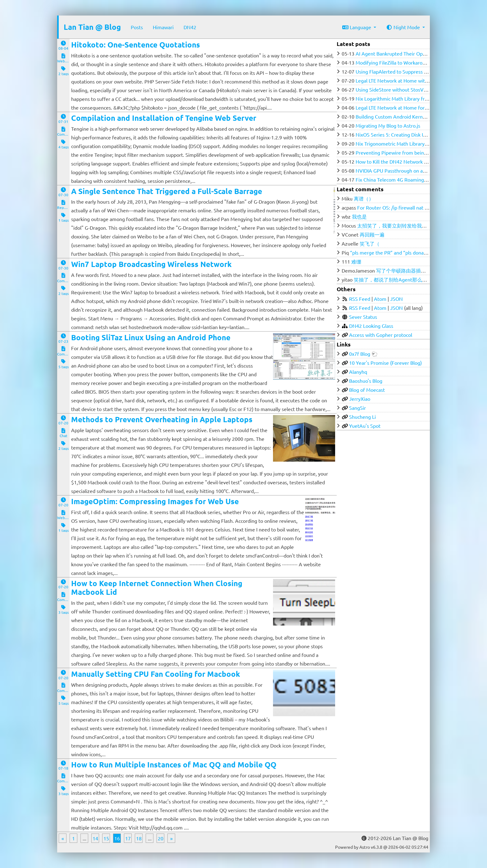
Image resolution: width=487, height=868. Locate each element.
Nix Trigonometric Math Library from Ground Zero (411, 143)
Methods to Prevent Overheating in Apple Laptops (162, 419)
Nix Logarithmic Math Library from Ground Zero (408, 98)
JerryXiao (360, 399)
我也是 (359, 216)
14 (95, 838)
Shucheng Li (362, 417)
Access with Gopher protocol (381, 335)
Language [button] (357, 27)
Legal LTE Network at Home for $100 (396, 107)
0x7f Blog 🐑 (363, 354)
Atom (380, 299)
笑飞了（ (370, 243)
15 (106, 838)
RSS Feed (360, 299)
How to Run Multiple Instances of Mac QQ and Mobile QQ (174, 764)
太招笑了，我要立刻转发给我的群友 (397, 225)
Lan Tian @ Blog (92, 27)
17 (128, 838)
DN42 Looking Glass (371, 326)
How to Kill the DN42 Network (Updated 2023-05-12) (414, 161)
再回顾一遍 (372, 234)
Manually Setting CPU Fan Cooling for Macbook (156, 674)
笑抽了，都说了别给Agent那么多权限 (395, 279)
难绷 (356, 261)
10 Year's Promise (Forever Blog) (385, 363)
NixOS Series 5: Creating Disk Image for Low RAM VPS (416, 134)
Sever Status (363, 317)
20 (161, 838)
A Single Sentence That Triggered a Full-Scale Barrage (167, 191)
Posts (137, 27)
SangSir (357, 408)
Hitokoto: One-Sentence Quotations (136, 45)
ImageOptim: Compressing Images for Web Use (155, 501)
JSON (396, 299)
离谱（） (364, 198)
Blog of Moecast (367, 390)
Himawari (163, 27)
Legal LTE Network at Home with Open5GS (403, 80)
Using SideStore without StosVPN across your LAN (412, 89)
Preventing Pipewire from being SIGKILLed (403, 152)
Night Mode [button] (404, 27)
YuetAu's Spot (365, 426)
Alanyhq (358, 372)
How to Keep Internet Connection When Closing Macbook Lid (157, 588)
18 (139, 838)
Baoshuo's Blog (366, 381)
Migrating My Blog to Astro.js (388, 125)
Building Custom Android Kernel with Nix (401, 116)
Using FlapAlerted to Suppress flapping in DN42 (409, 71)
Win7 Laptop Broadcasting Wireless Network (151, 264)
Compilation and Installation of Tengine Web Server (164, 118)
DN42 (190, 27)
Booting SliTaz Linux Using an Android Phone (151, 337)
